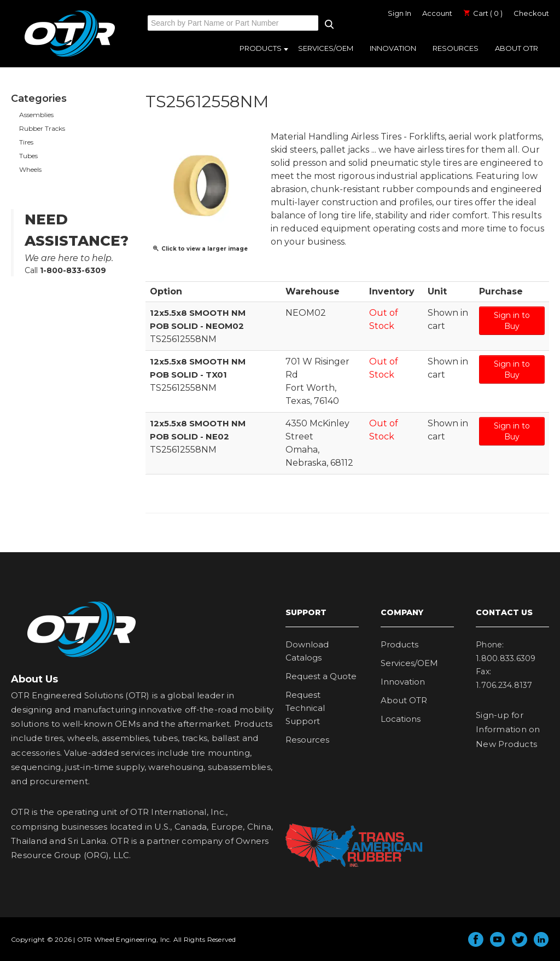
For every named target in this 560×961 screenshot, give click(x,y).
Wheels (30, 169)
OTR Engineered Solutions (70, 56)
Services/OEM (326, 48)
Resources (456, 48)
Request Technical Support (305, 708)
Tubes (28, 156)
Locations (401, 719)
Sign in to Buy (512, 321)
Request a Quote (321, 676)
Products (261, 48)
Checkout (531, 13)
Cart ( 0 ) (483, 13)
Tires (26, 142)
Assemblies (36, 115)
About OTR (517, 48)
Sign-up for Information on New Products (508, 730)
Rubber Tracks (42, 128)
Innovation (393, 48)
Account (437, 13)
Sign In (399, 13)
